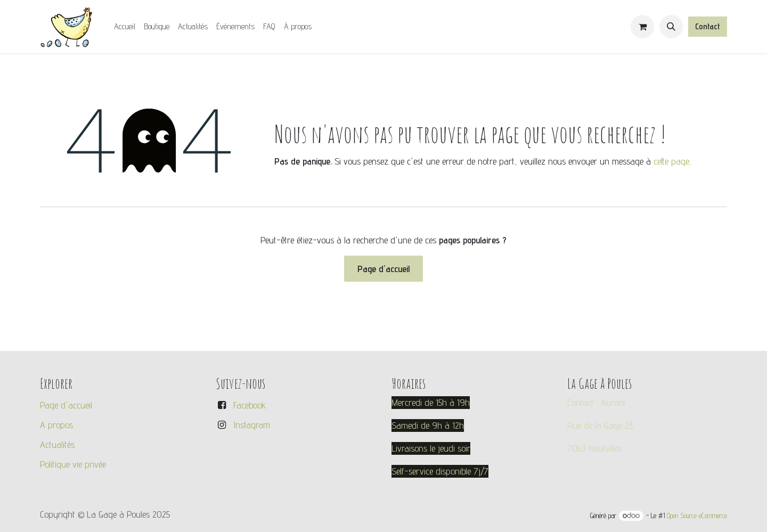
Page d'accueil (383, 269)
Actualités (57, 444)
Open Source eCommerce (697, 515)
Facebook (250, 405)
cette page (671, 161)
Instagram (252, 425)
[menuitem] (125, 27)
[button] (671, 27)
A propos (56, 425)
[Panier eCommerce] (642, 27)
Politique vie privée (73, 464)
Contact (708, 26)
